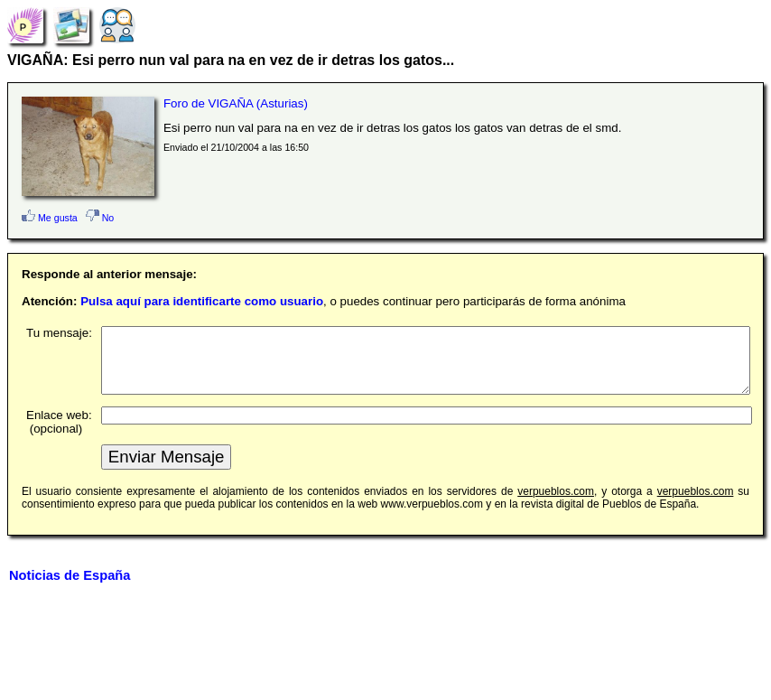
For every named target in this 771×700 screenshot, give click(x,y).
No (100, 218)
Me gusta (50, 218)
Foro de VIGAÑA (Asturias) (236, 103)
